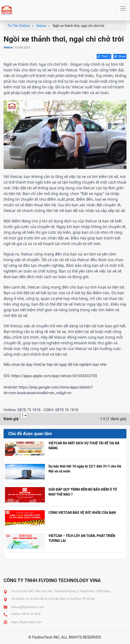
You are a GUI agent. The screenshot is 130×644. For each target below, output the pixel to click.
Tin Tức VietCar (19, 26)
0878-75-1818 (31, 614)
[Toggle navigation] (123, 9)
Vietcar (41, 26)
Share (120, 56)
